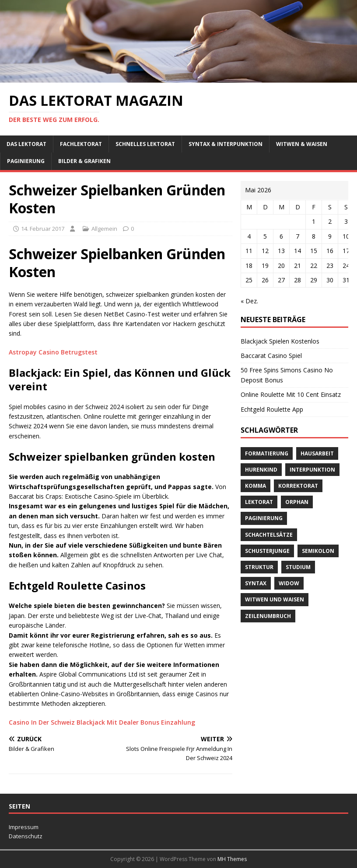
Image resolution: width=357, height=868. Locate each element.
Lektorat (259, 502)
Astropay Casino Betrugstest (53, 352)
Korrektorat (298, 486)
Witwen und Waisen (275, 599)
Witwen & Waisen (302, 144)
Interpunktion (312, 470)
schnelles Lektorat (145, 144)
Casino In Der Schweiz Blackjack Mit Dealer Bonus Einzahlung (102, 722)
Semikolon (318, 551)
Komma (255, 486)
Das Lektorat (26, 144)
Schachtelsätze (269, 535)
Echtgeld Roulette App (272, 409)
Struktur (259, 567)
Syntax (256, 583)
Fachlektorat (81, 144)
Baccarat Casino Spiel (271, 356)
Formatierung (267, 453)
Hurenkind (261, 470)
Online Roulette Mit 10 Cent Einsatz (291, 394)
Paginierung (26, 161)
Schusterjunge (267, 551)
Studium (298, 567)
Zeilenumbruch (268, 616)
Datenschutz (26, 836)
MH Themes (232, 859)
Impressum (24, 827)
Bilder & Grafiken (84, 161)
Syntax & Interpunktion (226, 144)
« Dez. (249, 301)
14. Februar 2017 (43, 229)
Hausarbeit (317, 453)
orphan (297, 502)
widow (289, 583)
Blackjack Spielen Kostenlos (280, 341)
